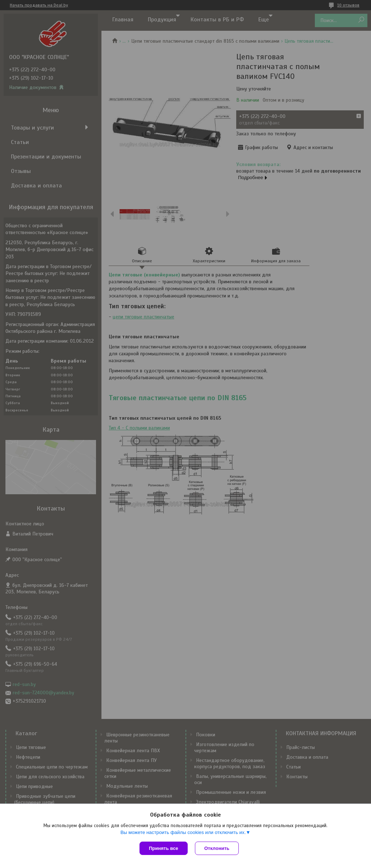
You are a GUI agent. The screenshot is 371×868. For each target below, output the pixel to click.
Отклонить (217, 848)
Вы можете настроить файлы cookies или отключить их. (183, 832)
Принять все (164, 848)
